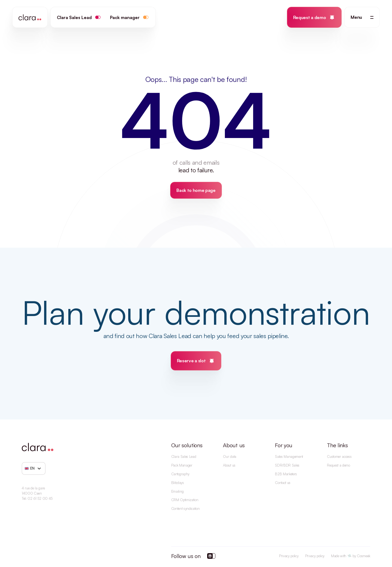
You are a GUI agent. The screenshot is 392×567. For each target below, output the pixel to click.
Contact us (283, 483)
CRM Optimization (185, 500)
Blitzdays (178, 483)
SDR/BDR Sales (287, 465)
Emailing (177, 491)
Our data (229, 456)
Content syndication (186, 508)
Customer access (339, 456)
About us (229, 465)
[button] (362, 17)
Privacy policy (289, 556)
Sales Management (289, 456)
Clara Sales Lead (184, 456)
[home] (30, 17)
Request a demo (339, 465)
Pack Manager (182, 465)
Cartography (180, 474)
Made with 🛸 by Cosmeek (351, 556)
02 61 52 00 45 (40, 498)
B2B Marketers (286, 474)
